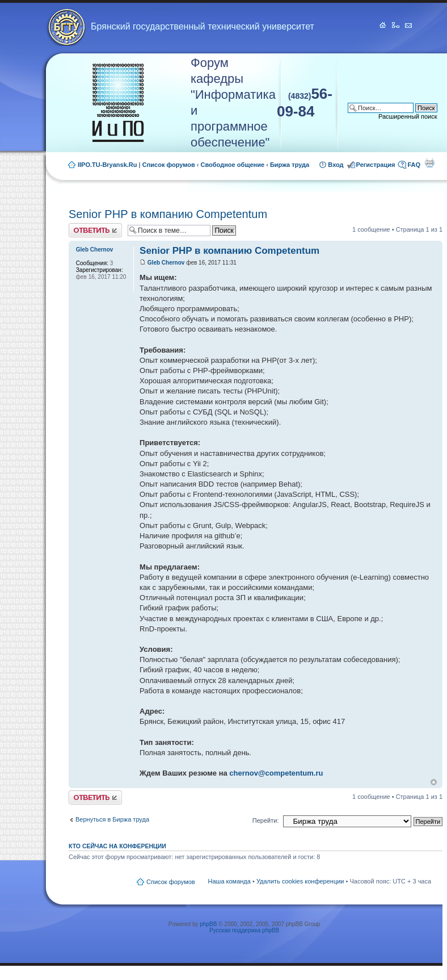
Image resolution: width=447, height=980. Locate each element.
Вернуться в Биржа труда (112, 819)
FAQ (414, 165)
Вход (336, 165)
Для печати (429, 162)
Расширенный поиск (408, 116)
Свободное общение (233, 165)
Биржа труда (290, 165)
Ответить (95, 230)
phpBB (208, 924)
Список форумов (169, 165)
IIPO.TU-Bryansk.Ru (107, 165)
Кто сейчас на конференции (117, 846)
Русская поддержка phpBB (244, 930)
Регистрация (376, 165)
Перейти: (266, 820)
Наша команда (229, 881)
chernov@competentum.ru (276, 773)
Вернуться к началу (434, 782)
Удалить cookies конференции (300, 881)
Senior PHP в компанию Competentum (168, 214)
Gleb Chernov (166, 263)
